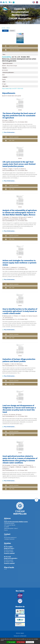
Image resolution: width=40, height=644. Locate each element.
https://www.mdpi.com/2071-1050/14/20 (13, 89)
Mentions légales (20, 633)
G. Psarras (14, 465)
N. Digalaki (11, 467)
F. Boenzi (5, 169)
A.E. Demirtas (18, 364)
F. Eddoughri (6, 217)
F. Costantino (21, 267)
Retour (8, 28)
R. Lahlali (29, 217)
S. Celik (12, 364)
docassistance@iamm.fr (10, 538)
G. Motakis (31, 467)
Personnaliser (30, 642)
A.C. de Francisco (7, 318)
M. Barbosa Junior (7, 316)
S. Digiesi (10, 169)
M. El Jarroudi (22, 217)
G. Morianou (21, 465)
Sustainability (7, 57)
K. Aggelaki (25, 467)
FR (33, 2)
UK (37, 2)
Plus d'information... (10, 132)
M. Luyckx (5, 120)
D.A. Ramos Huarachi (32, 316)
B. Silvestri (22, 169)
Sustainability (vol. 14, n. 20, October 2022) (16, 122)
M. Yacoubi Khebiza (13, 219)
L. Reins (10, 120)
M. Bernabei (6, 267)
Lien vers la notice (15, 50)
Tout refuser (21, 642)
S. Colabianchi (13, 267)
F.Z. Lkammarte (14, 217)
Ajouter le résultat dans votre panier (12, 96)
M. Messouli (22, 219)
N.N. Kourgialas (6, 465)
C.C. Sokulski (22, 316)
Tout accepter (11, 642)
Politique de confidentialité (20, 636)
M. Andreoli (12, 415)
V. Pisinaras (28, 465)
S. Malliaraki (18, 467)
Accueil (3, 28)
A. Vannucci (5, 415)
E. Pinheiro (15, 316)
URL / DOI (12, 140)
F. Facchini (16, 169)
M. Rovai (18, 415)
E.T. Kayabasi (6, 364)
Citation (12, 31)
